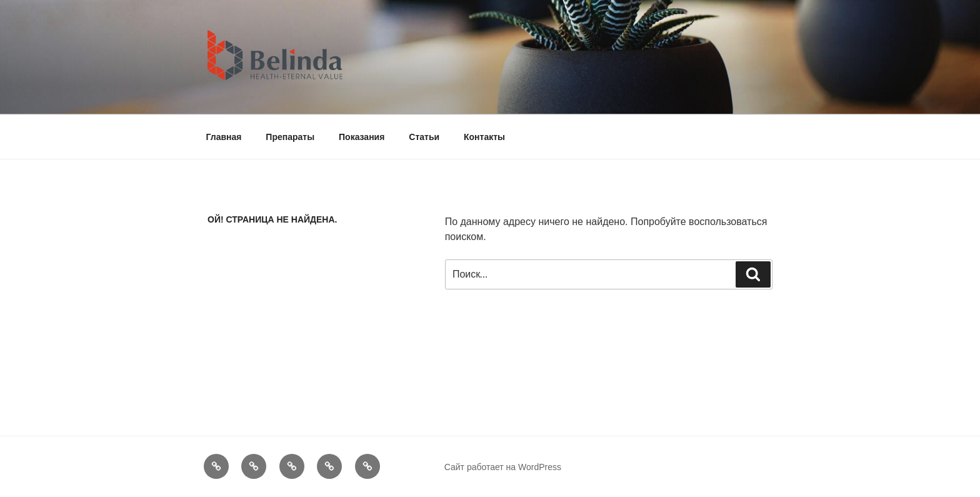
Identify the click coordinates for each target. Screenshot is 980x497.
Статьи (424, 137)
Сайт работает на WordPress (503, 467)
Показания (362, 137)
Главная (224, 137)
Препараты (290, 137)
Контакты (484, 137)
